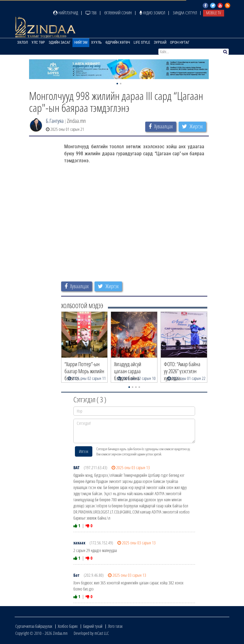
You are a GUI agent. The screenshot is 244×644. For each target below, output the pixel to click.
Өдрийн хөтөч (118, 42)
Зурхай (160, 42)
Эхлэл (22, 42)
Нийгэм (81, 42)
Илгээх (84, 451)
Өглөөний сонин (118, 13)
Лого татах (115, 626)
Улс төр (38, 42)
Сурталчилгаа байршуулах (34, 626)
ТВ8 (91, 13)
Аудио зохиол (152, 13)
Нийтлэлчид (66, 13)
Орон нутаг (180, 42)
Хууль (96, 42)
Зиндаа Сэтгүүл (185, 13)
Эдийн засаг (60, 42)
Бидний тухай (93, 626)
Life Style (142, 42)
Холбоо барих (68, 626)
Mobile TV (214, 13)
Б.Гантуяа (55, 121)
